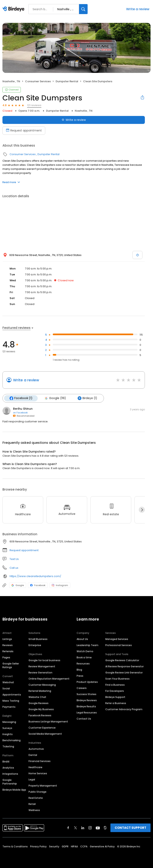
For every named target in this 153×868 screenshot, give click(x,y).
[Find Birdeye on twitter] (75, 828)
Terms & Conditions (15, 846)
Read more (11, 182)
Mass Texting (11, 701)
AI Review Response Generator (124, 666)
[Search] (83, 9)
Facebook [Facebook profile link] (38, 585)
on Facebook (20, 413)
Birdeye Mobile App (14, 790)
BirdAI (6, 762)
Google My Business (41, 709)
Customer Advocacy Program (124, 709)
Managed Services (117, 639)
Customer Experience (42, 728)
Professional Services (119, 645)
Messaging (9, 722)
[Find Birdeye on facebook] (68, 828)
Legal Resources (87, 713)
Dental (33, 755)
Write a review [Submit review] (74, 120)
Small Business (38, 639)
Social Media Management (45, 734)
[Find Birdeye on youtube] (98, 828)
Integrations (10, 774)
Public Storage (37, 792)
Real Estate (36, 798)
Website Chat (37, 697)
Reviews (8, 645)
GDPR (65, 846)
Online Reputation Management (49, 679)
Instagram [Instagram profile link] (60, 585)
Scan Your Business (117, 679)
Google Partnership (10, 782)
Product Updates (87, 682)
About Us (82, 639)
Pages (6, 657)
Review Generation (40, 673)
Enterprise (35, 645)
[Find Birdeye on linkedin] (83, 828)
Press (80, 676)
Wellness (34, 810)
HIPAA (74, 846)
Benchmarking (12, 740)
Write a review (138, 9)
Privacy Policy (38, 846)
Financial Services (40, 761)
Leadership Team (88, 645)
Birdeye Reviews (87, 700)
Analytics (8, 768)
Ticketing (8, 746)
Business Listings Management (48, 722)
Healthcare (35, 767)
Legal (32, 780)
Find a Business (115, 685)
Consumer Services (38, 81)
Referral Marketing (40, 691)
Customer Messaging (42, 685)
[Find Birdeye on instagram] (90, 828)
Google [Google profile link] (18, 585)
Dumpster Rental (67, 81)
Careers (82, 688)
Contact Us (84, 719)
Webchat (8, 682)
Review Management (42, 666)
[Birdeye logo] (14, 9)
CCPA (84, 846)
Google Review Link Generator (124, 673)
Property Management (43, 786)
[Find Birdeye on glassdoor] (105, 828)
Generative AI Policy (102, 846)
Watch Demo (85, 651)
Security (54, 846)
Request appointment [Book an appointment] (24, 130)
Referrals (8, 651)
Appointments (12, 695)
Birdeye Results (86, 706)
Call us (14, 568)
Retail (32, 804)
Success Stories (86, 694)
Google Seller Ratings (11, 665)
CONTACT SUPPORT (130, 828)
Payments (9, 707)
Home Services (38, 773)
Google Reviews (39, 703)
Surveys (7, 728)
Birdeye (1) (87, 398)
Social (6, 688)
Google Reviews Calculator (122, 660)
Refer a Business (116, 703)
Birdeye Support (115, 697)
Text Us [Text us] (14, 559)
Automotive (36, 749)
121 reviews (34, 105)
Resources (83, 664)
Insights (8, 734)
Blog (79, 670)
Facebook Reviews (40, 715)
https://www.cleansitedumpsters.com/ (35, 576)
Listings (7, 639)
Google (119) (55, 398)
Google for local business (44, 660)
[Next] (142, 510)
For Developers (115, 691)
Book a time (84, 657)
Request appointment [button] (24, 550)
